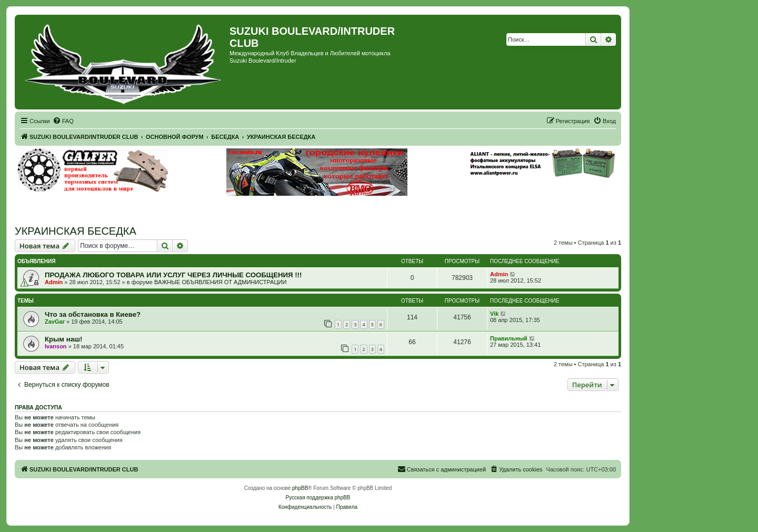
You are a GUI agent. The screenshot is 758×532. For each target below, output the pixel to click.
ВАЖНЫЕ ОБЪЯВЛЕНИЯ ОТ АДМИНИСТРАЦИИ (220, 282)
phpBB (300, 488)
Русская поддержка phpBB (318, 498)
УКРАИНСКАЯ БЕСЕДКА (76, 231)
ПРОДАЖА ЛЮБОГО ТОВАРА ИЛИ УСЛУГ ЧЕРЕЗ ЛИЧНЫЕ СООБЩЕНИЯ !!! (173, 275)
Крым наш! (63, 339)
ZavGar (55, 322)
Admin (54, 282)
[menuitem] (63, 121)
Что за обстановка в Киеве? (93, 314)
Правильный (509, 338)
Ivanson (56, 346)
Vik (494, 314)
